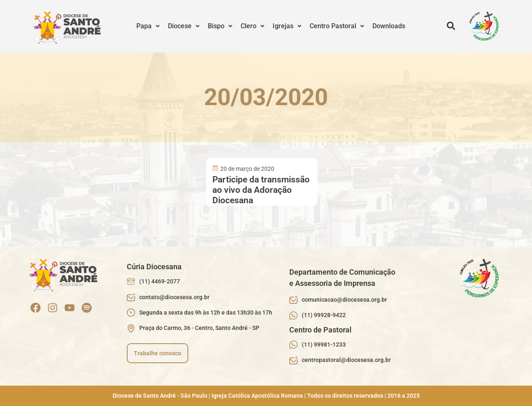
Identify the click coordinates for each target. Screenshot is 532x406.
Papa (148, 26)
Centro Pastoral (337, 26)
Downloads (389, 26)
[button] (148, 26)
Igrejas (287, 26)
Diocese (184, 26)
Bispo (220, 26)
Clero (252, 26)
